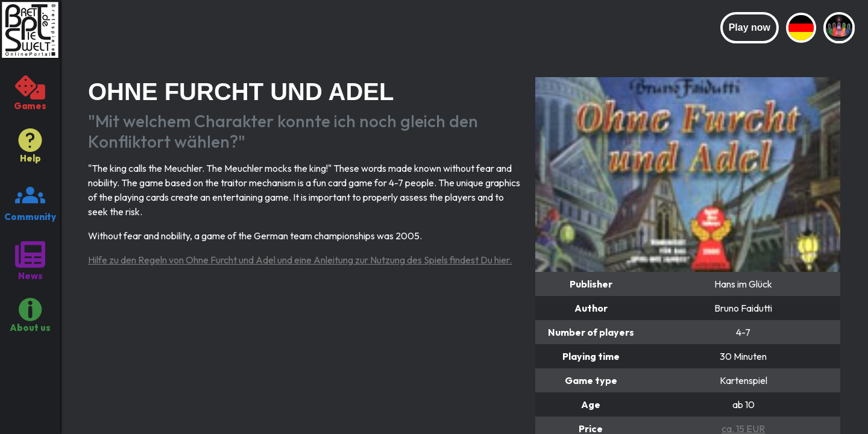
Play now (750, 27)
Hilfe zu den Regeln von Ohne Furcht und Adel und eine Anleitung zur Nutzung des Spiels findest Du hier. (300, 260)
